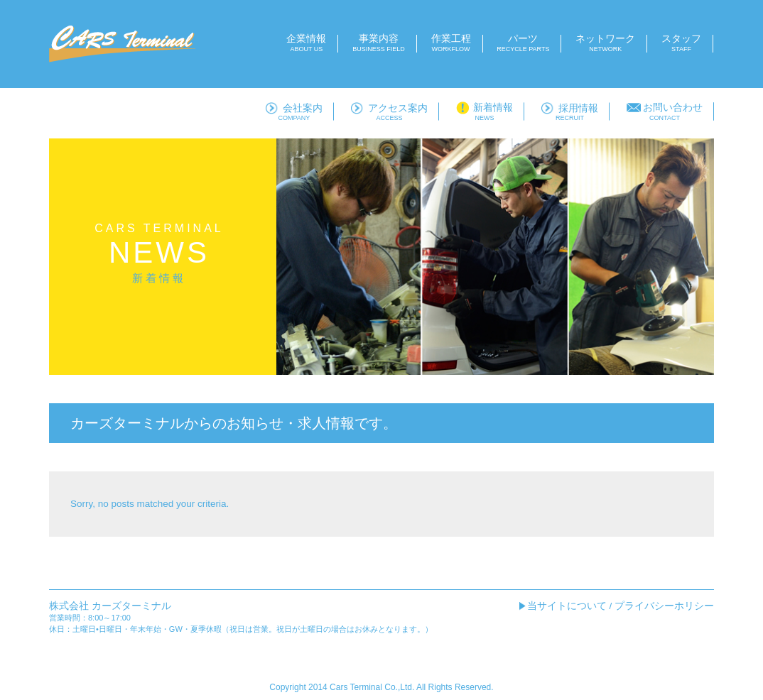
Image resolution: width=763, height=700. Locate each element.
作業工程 (451, 43)
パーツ (523, 43)
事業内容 (379, 43)
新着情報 (485, 112)
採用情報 (570, 112)
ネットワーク (605, 43)
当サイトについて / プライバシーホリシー (621, 606)
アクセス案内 (389, 112)
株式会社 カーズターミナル (110, 606)
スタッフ (681, 43)
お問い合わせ (665, 112)
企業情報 (306, 43)
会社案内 (294, 112)
